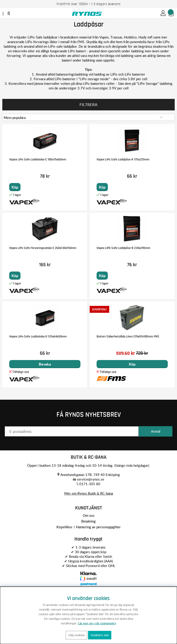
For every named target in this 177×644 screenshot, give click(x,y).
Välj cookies (76, 635)
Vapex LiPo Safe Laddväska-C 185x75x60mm (38, 160)
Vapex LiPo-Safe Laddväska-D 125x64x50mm (38, 337)
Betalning (88, 521)
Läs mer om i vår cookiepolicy (97, 623)
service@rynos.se (91, 479)
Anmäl (156, 431)
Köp (132, 364)
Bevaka (45, 364)
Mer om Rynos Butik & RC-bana (89, 493)
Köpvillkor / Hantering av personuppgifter (89, 527)
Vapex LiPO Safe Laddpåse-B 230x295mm (123, 248)
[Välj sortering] (88, 117)
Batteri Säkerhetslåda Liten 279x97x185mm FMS (128, 337)
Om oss (89, 515)
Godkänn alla (100, 635)
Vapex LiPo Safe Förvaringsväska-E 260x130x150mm (43, 248)
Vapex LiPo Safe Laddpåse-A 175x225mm (123, 160)
